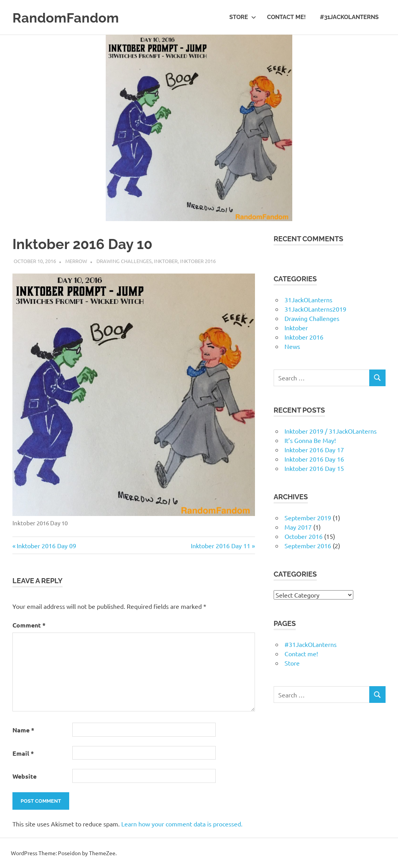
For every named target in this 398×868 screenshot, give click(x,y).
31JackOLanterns (308, 300)
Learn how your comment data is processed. (182, 824)
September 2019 (308, 518)
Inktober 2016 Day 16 (314, 459)
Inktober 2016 (198, 261)
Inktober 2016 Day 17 (314, 450)
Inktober (166, 261)
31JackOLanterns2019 (315, 309)
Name (23, 730)
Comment (29, 625)
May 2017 (298, 527)
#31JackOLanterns (349, 17)
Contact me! (286, 17)
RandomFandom (71, 17)
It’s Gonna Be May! (310, 440)
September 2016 (308, 546)
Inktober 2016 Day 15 (314, 468)
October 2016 (304, 536)
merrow (76, 261)
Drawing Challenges (124, 261)
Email (23, 753)
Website (24, 776)
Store (243, 17)
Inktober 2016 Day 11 (221, 546)
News (292, 346)
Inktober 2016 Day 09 (46, 546)
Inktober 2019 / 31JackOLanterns (331, 431)
